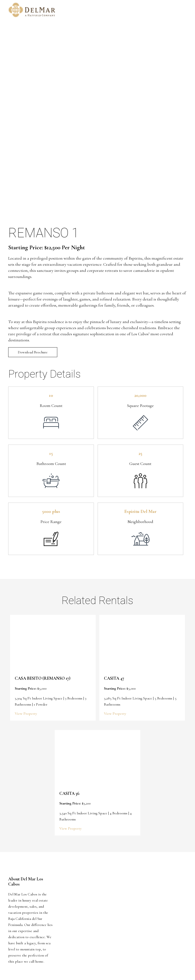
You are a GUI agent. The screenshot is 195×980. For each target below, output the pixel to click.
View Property (26, 714)
